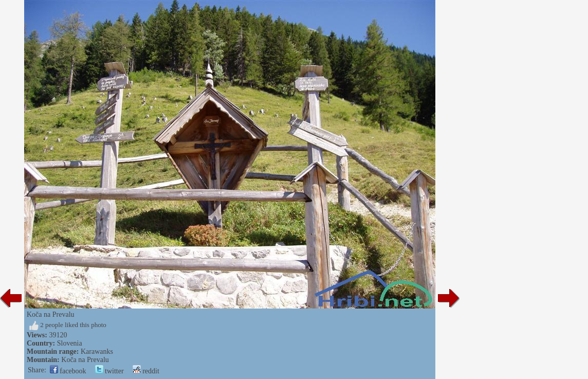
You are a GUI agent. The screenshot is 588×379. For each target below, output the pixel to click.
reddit (146, 371)
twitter (109, 371)
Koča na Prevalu (85, 360)
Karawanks (97, 351)
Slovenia (70, 343)
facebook (68, 371)
